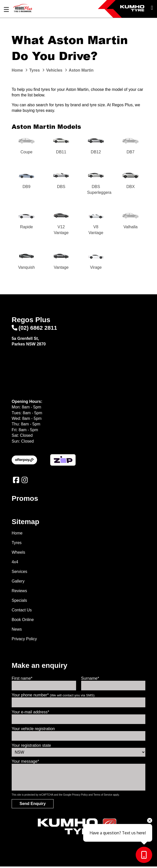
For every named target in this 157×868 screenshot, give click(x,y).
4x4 (15, 563)
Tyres (17, 544)
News (17, 631)
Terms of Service (103, 796)
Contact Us (22, 612)
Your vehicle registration (33, 730)
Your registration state (31, 747)
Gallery (18, 583)
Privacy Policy (24, 640)
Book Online (23, 621)
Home (17, 535)
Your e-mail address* (30, 713)
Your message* (25, 763)
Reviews (19, 592)
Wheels (18, 554)
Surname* (90, 680)
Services (19, 573)
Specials (19, 602)
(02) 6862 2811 (34, 329)
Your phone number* (53, 697)
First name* (22, 680)
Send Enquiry (33, 805)
